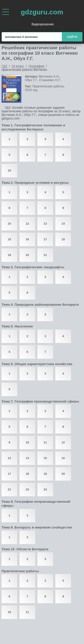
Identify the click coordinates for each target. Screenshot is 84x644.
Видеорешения (43, 24)
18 (63, 239)
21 (45, 255)
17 (45, 239)
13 (45, 224)
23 (27, 489)
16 (27, 239)
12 (27, 224)
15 (9, 239)
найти (72, 37)
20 (27, 255)
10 (9, 170)
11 (45, 442)
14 (63, 224)
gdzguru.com (42, 12)
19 (9, 255)
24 (45, 489)
